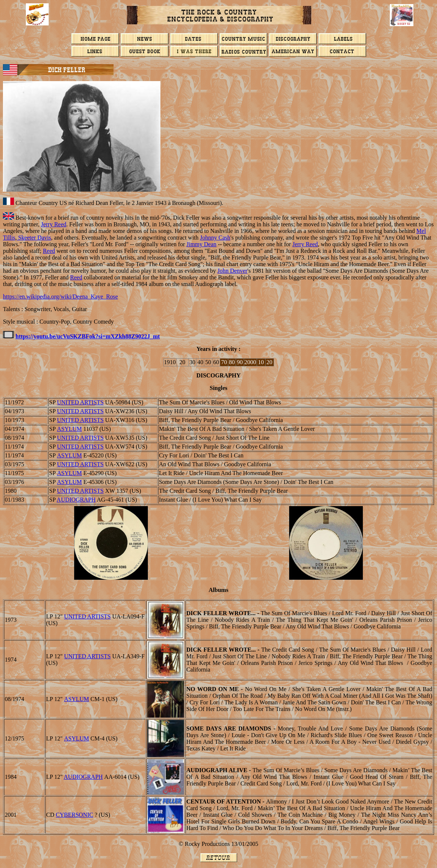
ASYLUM (69, 429)
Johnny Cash (215, 238)
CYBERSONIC (74, 815)
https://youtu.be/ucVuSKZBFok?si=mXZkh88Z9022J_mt (88, 336)
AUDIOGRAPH (76, 500)
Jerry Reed (54, 224)
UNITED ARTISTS (80, 402)
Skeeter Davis (34, 238)
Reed (49, 251)
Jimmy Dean (201, 244)
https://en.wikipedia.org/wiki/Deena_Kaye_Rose (60, 297)
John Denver (232, 271)
